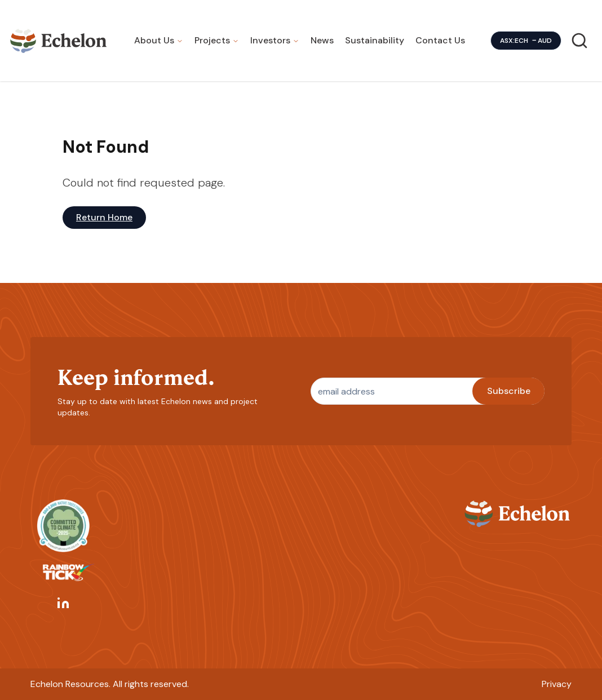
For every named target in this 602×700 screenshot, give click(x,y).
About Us (154, 40)
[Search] (579, 41)
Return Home (104, 217)
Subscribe (509, 391)
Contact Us (440, 40)
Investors (270, 40)
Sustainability (375, 40)
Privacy (557, 684)
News (322, 40)
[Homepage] (59, 41)
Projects (212, 40)
